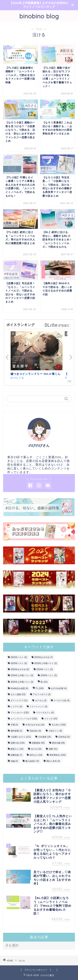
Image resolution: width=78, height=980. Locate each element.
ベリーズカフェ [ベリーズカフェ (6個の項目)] (45, 713)
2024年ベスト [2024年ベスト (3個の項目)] (45, 669)
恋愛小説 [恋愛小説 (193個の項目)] (18, 743)
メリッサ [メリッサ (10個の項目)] (51, 719)
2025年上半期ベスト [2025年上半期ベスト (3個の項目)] (22, 682)
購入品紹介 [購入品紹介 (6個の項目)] (32, 761)
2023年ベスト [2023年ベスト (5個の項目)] (19, 663)
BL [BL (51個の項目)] (44, 682)
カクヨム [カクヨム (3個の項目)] (41, 700)
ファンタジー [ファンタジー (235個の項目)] (20, 713)
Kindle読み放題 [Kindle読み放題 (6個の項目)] (19, 688)
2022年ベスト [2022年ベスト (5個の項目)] (19, 657)
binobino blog (39, 16)
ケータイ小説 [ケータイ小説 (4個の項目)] (62, 700)
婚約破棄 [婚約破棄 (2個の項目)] (16, 731)
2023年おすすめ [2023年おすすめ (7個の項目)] (44, 657)
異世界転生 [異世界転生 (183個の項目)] (58, 755)
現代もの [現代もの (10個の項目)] (36, 755)
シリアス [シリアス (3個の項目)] (16, 707)
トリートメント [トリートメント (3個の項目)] (38, 707)
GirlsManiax (57, 325)
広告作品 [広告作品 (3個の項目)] (64, 737)
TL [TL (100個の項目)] (40, 688)
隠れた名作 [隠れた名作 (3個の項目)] (53, 761)
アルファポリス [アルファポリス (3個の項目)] (42, 694)
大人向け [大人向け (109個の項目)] (59, 725)
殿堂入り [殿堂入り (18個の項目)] (17, 749)
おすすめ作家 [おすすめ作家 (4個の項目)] (59, 688)
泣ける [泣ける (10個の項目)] (36, 749)
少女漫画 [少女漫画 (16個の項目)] (44, 737)
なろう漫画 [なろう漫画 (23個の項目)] (18, 694)
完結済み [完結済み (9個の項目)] (35, 731)
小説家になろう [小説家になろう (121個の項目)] (21, 737)
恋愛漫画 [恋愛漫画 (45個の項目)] (38, 743)
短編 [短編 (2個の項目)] (14, 761)
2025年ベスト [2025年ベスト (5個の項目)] (49, 675)
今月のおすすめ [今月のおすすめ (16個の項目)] (35, 725)
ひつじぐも (17, 378)
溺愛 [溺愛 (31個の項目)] (53, 749)
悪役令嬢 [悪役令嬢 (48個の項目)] (58, 743)
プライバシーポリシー (36, 970)
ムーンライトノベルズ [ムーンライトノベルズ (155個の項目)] (24, 719)
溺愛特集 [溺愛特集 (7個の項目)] (16, 755)
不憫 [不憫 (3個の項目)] (14, 725)
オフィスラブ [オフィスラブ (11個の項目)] (19, 700)
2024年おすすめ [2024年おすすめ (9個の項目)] (20, 669)
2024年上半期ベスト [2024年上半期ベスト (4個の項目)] (22, 675)
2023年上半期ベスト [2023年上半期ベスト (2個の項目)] (46, 663)
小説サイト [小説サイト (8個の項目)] (55, 731)
